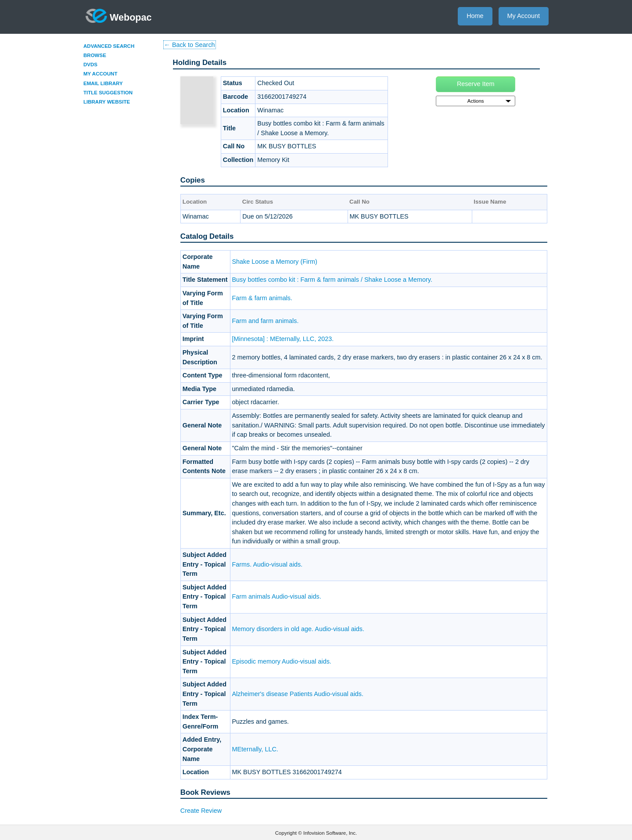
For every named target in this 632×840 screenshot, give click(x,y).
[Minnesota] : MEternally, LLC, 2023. (283, 339)
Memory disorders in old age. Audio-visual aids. (298, 629)
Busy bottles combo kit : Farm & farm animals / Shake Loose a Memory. (332, 280)
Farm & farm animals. (262, 298)
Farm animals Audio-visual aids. (277, 596)
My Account (524, 16)
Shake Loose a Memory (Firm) (275, 262)
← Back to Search (190, 45)
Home (475, 16)
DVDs (90, 65)
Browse (95, 55)
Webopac (119, 16)
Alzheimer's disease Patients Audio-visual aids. (298, 694)
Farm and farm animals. (266, 321)
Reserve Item (476, 84)
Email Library (103, 83)
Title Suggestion (108, 93)
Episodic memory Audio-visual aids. (282, 661)
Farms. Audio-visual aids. (268, 564)
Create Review (201, 811)
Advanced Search (109, 46)
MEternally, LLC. (255, 749)
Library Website (107, 102)
